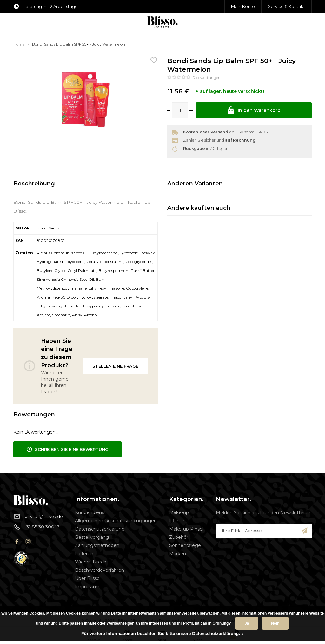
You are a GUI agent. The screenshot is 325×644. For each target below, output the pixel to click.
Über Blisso (87, 578)
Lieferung (86, 554)
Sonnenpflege (185, 545)
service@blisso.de (38, 516)
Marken (178, 554)
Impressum (88, 587)
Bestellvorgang (92, 537)
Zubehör (179, 537)
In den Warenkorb (254, 110)
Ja (247, 623)
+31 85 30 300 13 (36, 527)
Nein (275, 623)
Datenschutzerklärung (100, 529)
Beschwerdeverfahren (99, 570)
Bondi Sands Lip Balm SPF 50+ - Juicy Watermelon (79, 44)
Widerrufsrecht (92, 562)
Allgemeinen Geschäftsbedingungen (116, 521)
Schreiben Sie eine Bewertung (67, 449)
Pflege (177, 521)
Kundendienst (90, 512)
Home (19, 44)
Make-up (179, 512)
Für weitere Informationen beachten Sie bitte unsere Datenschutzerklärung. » (162, 634)
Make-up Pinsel (186, 529)
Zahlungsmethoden (97, 545)
